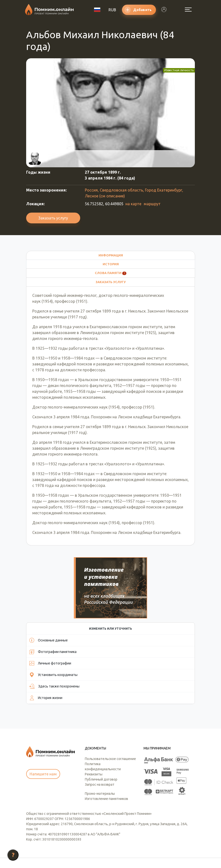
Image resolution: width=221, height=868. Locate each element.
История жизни (46, 664)
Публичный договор (101, 746)
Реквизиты (94, 741)
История (111, 264)
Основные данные (49, 607)
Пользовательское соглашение (110, 725)
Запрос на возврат (100, 751)
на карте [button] (133, 204)
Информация (111, 255)
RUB (112, 10)
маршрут (152, 204)
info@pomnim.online (46, 839)
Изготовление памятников (106, 765)
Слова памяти (111, 273)
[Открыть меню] (188, 10)
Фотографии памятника (53, 618)
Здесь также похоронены (54, 653)
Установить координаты (53, 641)
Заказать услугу (53, 218)
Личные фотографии (50, 630)
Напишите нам (43, 741)
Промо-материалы (100, 760)
